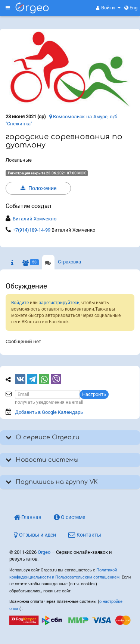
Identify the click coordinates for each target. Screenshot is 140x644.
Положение (38, 188)
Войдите (20, 303)
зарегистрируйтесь (59, 303)
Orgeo (44, 552)
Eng (131, 8)
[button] (108, 8)
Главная (28, 517)
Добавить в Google (49, 412)
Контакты (85, 535)
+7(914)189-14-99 (32, 230)
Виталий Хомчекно (35, 219)
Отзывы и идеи (35, 535)
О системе (69, 517)
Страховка (69, 262)
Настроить (94, 394)
